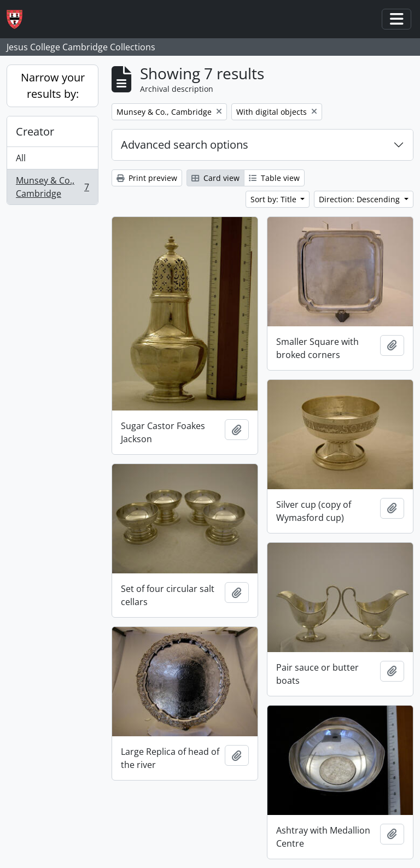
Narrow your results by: (53, 86)
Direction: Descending (360, 199)
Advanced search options (185, 145)
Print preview (147, 178)
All (21, 158)
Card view (215, 178)
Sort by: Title (275, 199)
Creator (35, 131)
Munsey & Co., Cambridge (52, 187)
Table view (274, 178)
